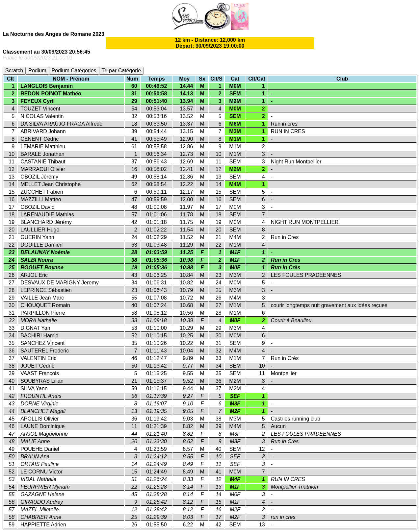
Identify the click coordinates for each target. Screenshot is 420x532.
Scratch (14, 71)
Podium (37, 71)
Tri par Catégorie (121, 71)
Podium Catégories (74, 71)
